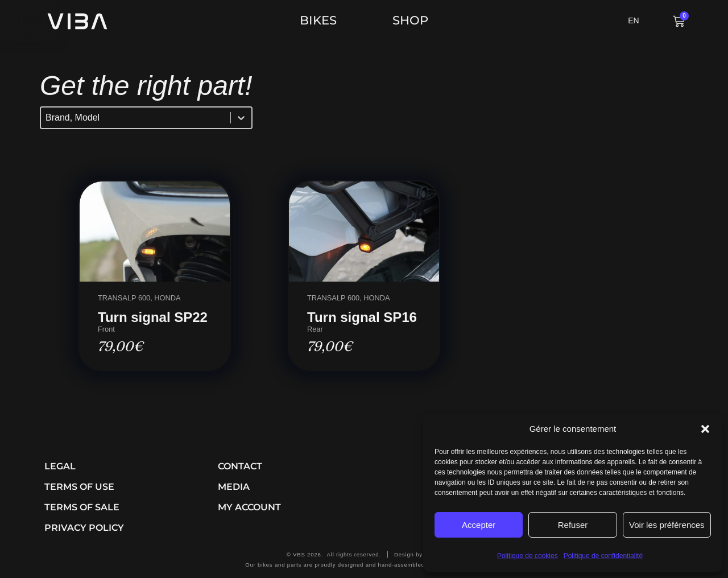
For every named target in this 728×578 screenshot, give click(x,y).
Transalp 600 (124, 298)
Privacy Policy (84, 528)
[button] (705, 429)
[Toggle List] (241, 118)
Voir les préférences (667, 525)
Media (234, 487)
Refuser (573, 525)
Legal (60, 466)
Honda (167, 298)
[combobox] (136, 118)
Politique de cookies (528, 556)
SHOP (410, 20)
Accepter (479, 525)
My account (249, 507)
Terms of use (79, 487)
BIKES (321, 20)
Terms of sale (82, 507)
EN (633, 20)
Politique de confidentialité (603, 556)
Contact (240, 466)
